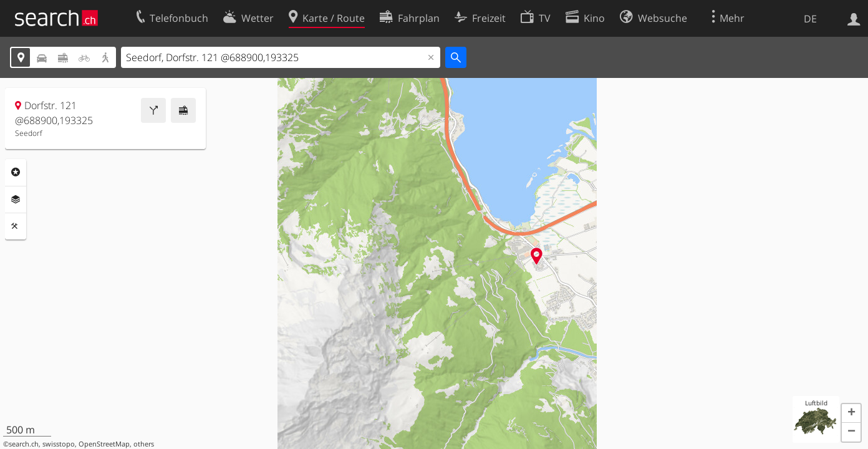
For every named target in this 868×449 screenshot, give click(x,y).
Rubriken (16, 172)
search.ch (24, 444)
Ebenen (16, 200)
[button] (851, 413)
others (144, 444)
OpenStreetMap (104, 444)
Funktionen (16, 226)
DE (810, 19)
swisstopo (59, 444)
